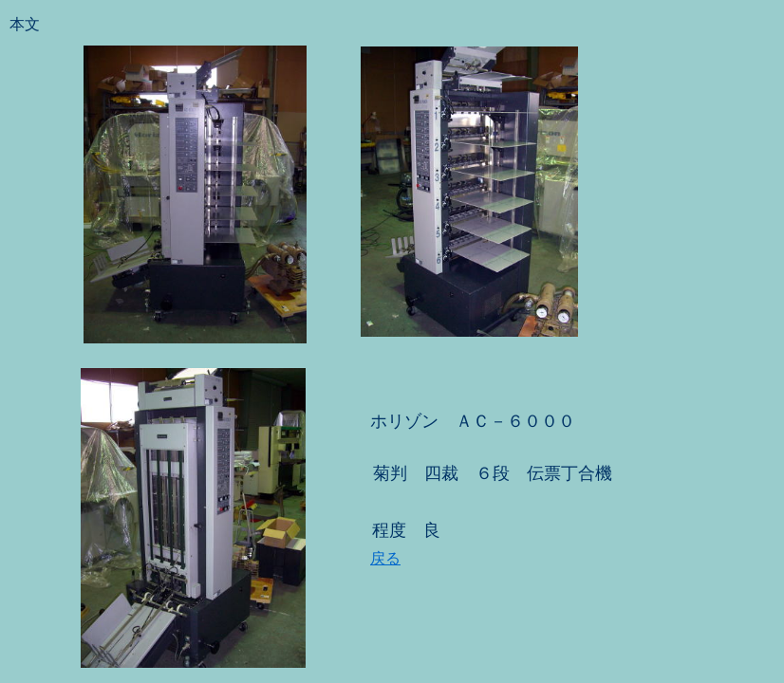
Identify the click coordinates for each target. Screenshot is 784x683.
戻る (385, 558)
